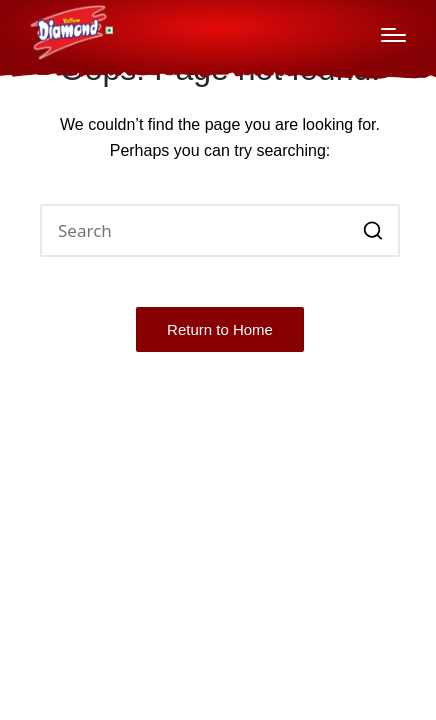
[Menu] (393, 35)
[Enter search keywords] (220, 230)
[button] (372, 230)
